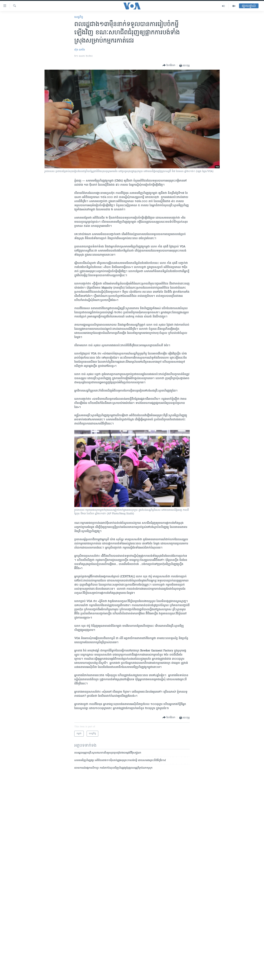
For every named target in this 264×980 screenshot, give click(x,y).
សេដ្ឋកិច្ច (79, 17)
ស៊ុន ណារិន (80, 50)
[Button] (169, 65)
